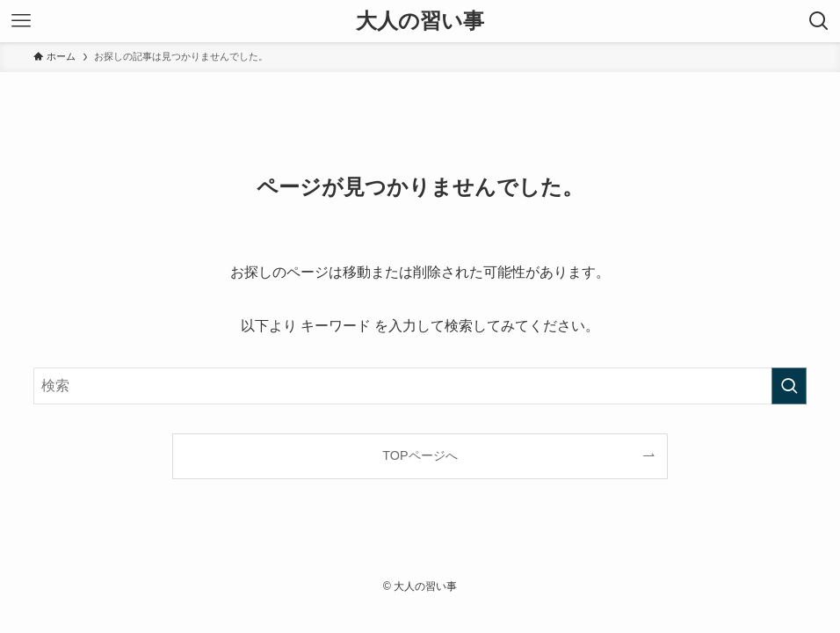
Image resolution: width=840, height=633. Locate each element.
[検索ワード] (420, 386)
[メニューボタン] (21, 21)
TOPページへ (420, 455)
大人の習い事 (420, 21)
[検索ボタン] (819, 21)
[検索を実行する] (789, 386)
